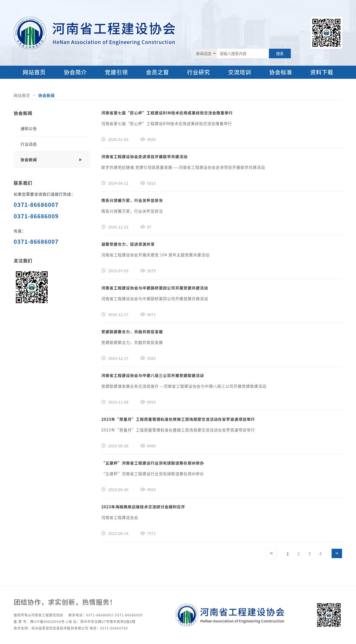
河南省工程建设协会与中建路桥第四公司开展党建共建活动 (155, 288)
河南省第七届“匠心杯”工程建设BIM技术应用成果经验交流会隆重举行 (167, 113)
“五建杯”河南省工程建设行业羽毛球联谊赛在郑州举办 (153, 463)
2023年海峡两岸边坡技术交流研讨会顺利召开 (143, 507)
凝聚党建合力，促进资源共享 (128, 244)
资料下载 (322, 72)
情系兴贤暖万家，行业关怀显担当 (132, 200)
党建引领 (116, 72)
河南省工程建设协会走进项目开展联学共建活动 (144, 156)
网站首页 (34, 72)
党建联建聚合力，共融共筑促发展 (132, 332)
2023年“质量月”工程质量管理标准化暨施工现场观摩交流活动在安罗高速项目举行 (178, 419)
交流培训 (240, 72)
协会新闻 (47, 95)
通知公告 (29, 128)
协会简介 (75, 72)
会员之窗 (157, 72)
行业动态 (29, 144)
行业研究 (199, 72)
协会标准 (281, 72)
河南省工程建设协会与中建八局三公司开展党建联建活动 (153, 375)
